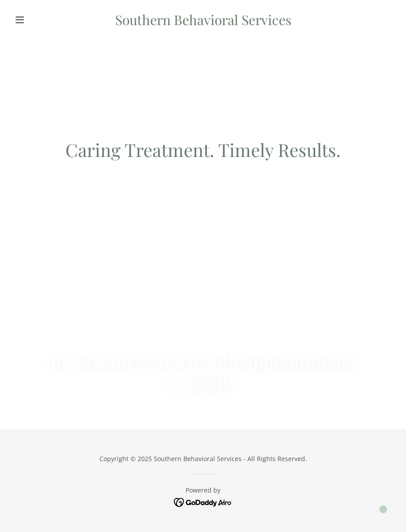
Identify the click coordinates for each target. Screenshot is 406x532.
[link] (203, 22)
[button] (40, 20)
